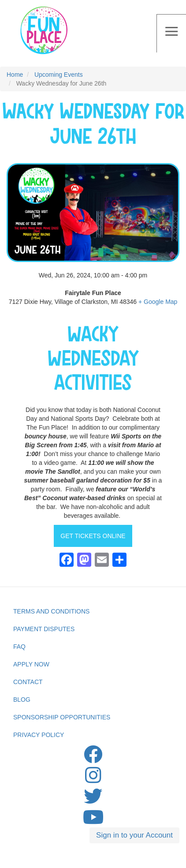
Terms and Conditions (51, 611)
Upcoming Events (59, 75)
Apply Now (31, 664)
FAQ (19, 647)
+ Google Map (158, 302)
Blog (22, 700)
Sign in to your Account (134, 835)
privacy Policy (39, 735)
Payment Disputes (44, 629)
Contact (28, 682)
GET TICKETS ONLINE (93, 536)
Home (15, 75)
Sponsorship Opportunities (62, 717)
